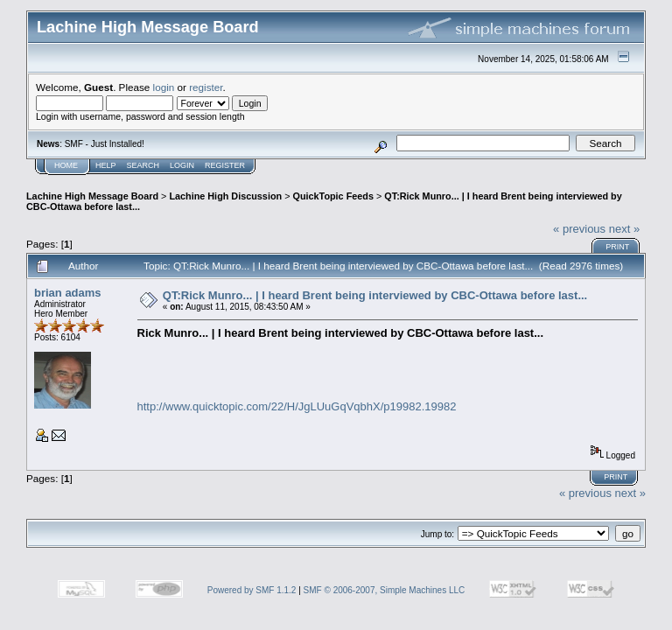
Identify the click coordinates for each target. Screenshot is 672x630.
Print (617, 247)
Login (182, 165)
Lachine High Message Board (92, 196)
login (164, 87)
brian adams (68, 293)
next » (624, 229)
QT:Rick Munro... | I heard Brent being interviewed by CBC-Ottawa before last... (375, 295)
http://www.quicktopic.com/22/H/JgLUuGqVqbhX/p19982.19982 (297, 406)
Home (66, 165)
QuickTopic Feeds (332, 196)
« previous (579, 229)
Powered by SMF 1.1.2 (252, 590)
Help (106, 165)
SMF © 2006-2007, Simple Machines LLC (385, 590)
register (206, 87)
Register (225, 165)
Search (143, 165)
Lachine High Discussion (225, 196)
